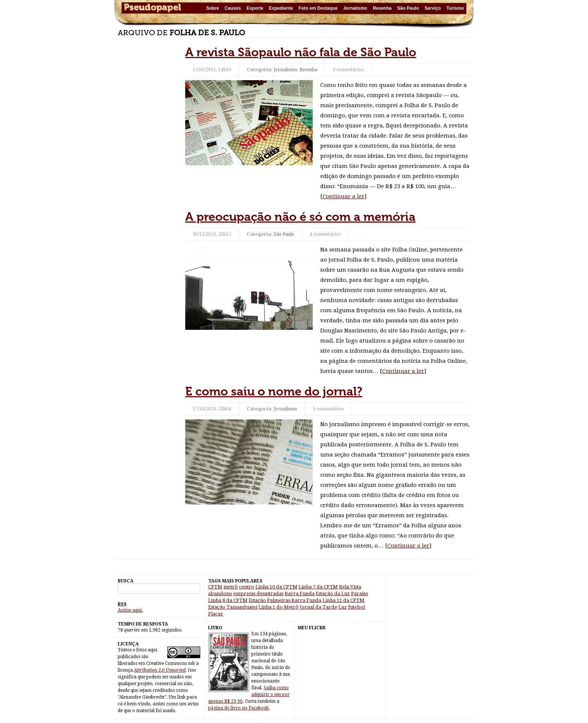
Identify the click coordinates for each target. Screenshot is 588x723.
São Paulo (408, 8)
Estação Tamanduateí (233, 607)
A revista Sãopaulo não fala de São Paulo (301, 52)
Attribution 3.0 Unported (160, 670)
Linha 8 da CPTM (228, 600)
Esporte (255, 8)
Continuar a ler (343, 196)
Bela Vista (350, 587)
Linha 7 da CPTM (318, 587)
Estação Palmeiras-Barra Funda (285, 600)
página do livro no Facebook (238, 708)
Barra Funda (300, 594)
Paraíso (360, 594)
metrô (231, 587)
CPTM (215, 587)
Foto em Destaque (318, 8)
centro (247, 587)
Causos (233, 8)
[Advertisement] (148, 157)
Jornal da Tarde (318, 607)
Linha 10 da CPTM (276, 587)
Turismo (455, 8)
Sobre (213, 8)
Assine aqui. (130, 610)
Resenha (382, 8)
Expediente (281, 8)
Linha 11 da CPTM (343, 600)
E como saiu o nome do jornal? (274, 391)
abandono (220, 594)
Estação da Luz (333, 594)
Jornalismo (355, 8)
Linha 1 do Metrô (278, 607)
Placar (216, 614)
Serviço (433, 8)
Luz (343, 607)
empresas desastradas (258, 594)
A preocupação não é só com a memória (300, 217)
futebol (356, 607)
